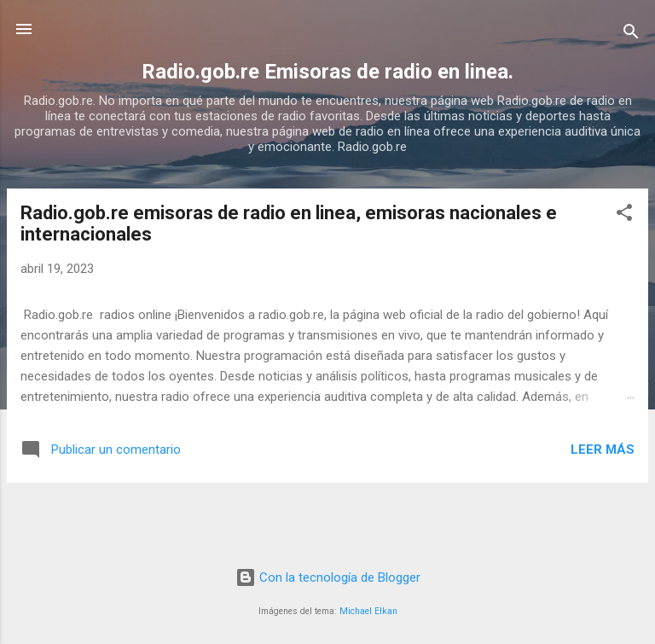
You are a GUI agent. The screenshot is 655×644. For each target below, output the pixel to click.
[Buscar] (631, 35)
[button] (624, 215)
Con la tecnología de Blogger (328, 577)
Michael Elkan (368, 611)
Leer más (603, 450)
